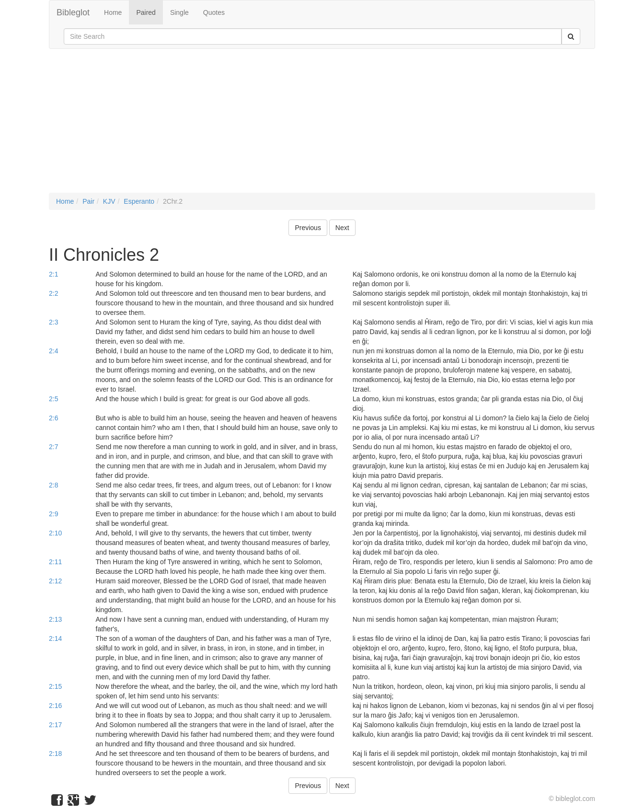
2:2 (53, 293)
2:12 (55, 581)
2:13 (55, 619)
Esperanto (139, 201)
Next (342, 228)
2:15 (55, 686)
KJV (109, 201)
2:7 (53, 447)
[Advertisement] (322, 126)
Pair (88, 201)
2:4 (53, 351)
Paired (146, 12)
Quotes (214, 12)
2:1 (53, 274)
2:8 (53, 485)
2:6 (53, 418)
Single (179, 12)
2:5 (53, 399)
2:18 (55, 754)
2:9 (53, 514)
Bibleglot (73, 12)
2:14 (55, 638)
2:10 (55, 533)
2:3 (53, 322)
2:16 (55, 706)
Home (113, 12)
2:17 (55, 725)
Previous (308, 228)
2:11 (55, 562)
